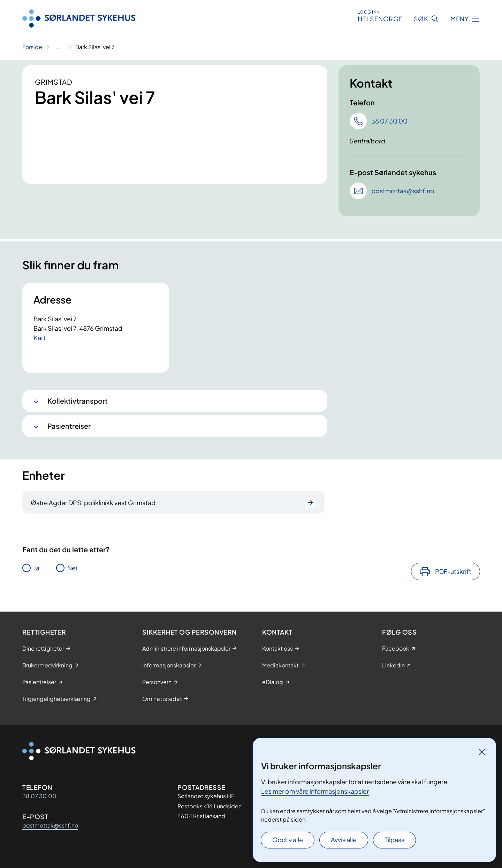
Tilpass (394, 840)
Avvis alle (344, 840)
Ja (36, 568)
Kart (40, 338)
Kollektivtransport (78, 401)
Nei (72, 568)
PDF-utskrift (453, 571)
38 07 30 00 (39, 796)
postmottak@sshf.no (50, 825)
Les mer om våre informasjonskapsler (315, 791)
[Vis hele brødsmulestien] (59, 47)
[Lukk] (482, 752)
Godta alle (288, 840)
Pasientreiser (69, 426)
